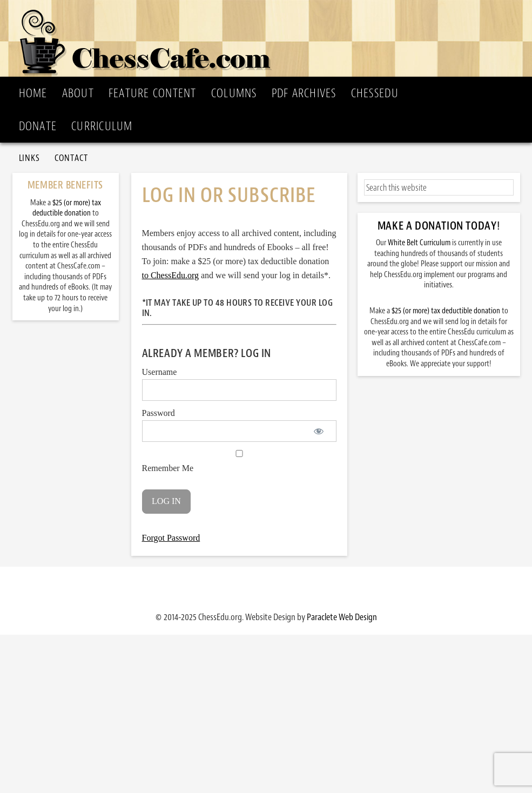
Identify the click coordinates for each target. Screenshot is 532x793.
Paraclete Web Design (342, 617)
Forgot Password (171, 538)
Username (160, 372)
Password (159, 413)
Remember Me (239, 461)
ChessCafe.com (270, 38)
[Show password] (319, 431)
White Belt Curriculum (419, 243)
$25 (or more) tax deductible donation (446, 311)
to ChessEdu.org (170, 275)
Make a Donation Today (437, 226)
